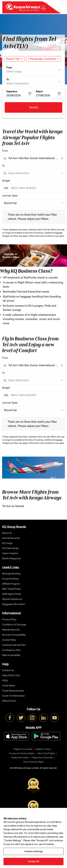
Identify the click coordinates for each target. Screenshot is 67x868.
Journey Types (10, 196)
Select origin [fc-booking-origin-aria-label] (14, 71)
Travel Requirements (13, 691)
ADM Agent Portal (12, 594)
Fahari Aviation (10, 553)
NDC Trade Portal (11, 589)
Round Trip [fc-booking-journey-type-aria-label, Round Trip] (13, 59)
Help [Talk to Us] (11, 675)
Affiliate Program (11, 584)
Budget (6, 181)
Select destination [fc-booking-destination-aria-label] (18, 83)
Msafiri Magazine (11, 558)
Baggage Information (14, 604)
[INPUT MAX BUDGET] (36, 188)
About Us (7, 533)
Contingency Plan (11, 650)
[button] (43, 59)
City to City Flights (46, 753)
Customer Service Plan (14, 645)
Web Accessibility (11, 655)
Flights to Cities (43, 749)
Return (39, 91)
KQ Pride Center (10, 548)
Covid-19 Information (13, 696)
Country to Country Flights (22, 753)
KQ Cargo (7, 543)
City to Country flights (33, 762)
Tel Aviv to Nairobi (13, 506)
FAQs (5, 680)
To (8, 79)
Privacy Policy (9, 619)
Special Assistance (12, 599)
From (9, 68)
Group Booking (10, 579)
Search (34, 107)
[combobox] (33, 158)
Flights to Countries (23, 749)
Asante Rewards (11, 538)
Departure (12, 91)
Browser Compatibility (14, 635)
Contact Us (8, 670)
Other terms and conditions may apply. (47, 236)
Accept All (34, 861)
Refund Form (9, 701)
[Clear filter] (62, 158)
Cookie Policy (9, 640)
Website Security (11, 630)
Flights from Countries (42, 758)
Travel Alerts (9, 686)
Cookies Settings (33, 851)
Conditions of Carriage (14, 624)
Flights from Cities (20, 758)
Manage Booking (11, 574)
